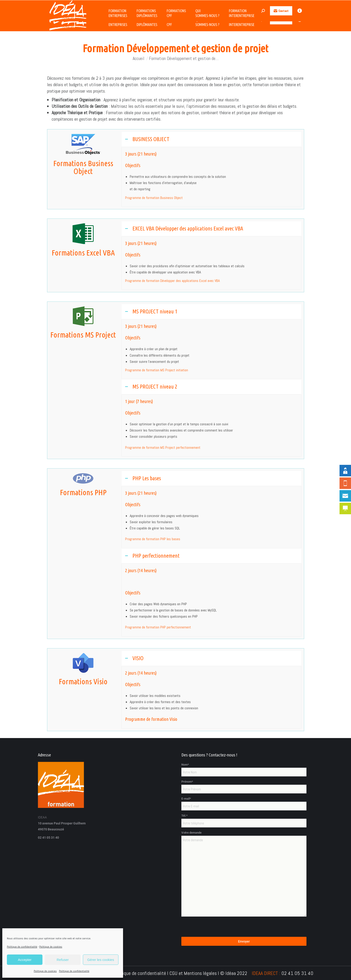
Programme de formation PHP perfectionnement (158, 627)
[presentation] (216, 928)
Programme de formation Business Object (154, 198)
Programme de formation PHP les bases (153, 539)
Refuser (63, 960)
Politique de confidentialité (22, 947)
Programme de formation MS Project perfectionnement (163, 447)
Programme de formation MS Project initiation (157, 370)
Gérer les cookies (101, 960)
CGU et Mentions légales (193, 973)
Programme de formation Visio (151, 719)
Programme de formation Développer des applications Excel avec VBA (172, 281)
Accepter (25, 960)
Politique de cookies (51, 947)
